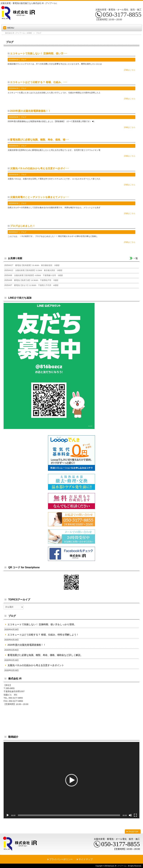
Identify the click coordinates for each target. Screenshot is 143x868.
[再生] (8, 815)
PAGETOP (134, 832)
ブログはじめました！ (23, 226)
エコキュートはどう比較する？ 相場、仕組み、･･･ (39, 82)
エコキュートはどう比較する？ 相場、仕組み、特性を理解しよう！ (43, 635)
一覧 (136, 258)
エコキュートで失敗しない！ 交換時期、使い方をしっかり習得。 (42, 624)
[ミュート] (130, 815)
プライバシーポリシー (61, 859)
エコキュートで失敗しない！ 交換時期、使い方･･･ (39, 53)
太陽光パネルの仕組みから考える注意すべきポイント (36, 665)
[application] (71, 780)
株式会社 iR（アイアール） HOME (19, 33)
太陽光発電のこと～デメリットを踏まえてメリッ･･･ (40, 197)
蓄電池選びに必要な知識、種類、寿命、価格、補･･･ (40, 140)
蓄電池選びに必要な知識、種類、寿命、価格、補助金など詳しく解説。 (45, 655)
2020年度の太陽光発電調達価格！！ (30, 111)
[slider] (69, 815)
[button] (71, 780)
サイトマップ (86, 859)
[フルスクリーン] (135, 815)
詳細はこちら (130, 70)
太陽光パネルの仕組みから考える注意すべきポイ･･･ (40, 168)
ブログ (24, 60)
